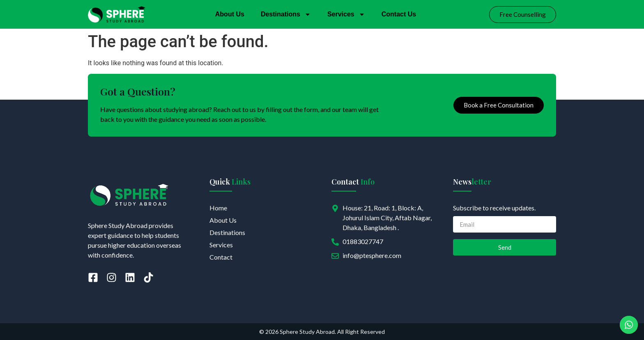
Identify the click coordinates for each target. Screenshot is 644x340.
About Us (230, 14)
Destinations (286, 14)
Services (346, 14)
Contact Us (399, 14)
